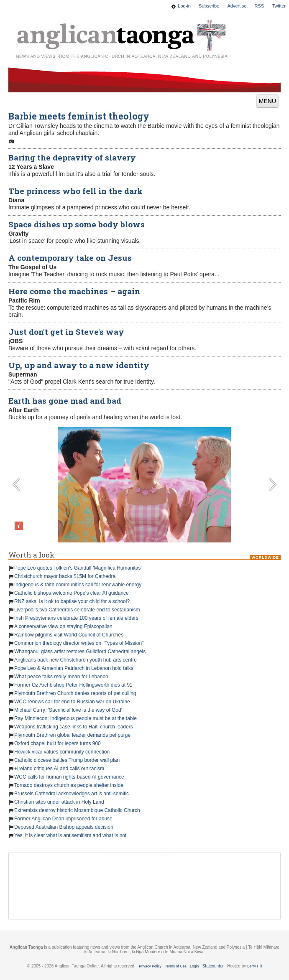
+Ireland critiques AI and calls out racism (59, 769)
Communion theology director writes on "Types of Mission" (79, 643)
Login (194, 966)
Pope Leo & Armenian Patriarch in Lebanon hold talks (74, 668)
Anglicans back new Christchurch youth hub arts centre (75, 660)
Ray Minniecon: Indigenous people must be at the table (75, 718)
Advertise (237, 6)
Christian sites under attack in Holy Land (59, 802)
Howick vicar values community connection (62, 752)
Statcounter (213, 966)
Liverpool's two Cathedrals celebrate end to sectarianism (77, 610)
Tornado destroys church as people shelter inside (69, 785)
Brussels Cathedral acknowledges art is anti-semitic (72, 794)
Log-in (184, 6)
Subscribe (209, 6)
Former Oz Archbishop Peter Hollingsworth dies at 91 (73, 685)
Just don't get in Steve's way (66, 332)
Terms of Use (176, 966)
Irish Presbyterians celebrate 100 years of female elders (76, 618)
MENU (267, 101)
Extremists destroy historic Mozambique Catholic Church (77, 810)
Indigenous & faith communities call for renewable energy (78, 585)
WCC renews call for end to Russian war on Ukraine (72, 702)
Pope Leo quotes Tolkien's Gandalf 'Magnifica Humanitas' (78, 568)
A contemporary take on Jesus (70, 258)
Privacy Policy (150, 966)
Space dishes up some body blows (77, 224)
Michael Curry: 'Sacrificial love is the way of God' (68, 710)
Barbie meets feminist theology (79, 116)
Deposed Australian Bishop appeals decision (64, 827)
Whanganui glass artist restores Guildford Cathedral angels (80, 652)
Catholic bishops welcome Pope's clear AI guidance (72, 593)
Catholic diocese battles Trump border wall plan (67, 760)
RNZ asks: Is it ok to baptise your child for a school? (72, 601)
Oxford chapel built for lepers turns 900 (58, 743)
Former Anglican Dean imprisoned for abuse (63, 819)
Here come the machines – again (74, 291)
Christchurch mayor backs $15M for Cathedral (65, 576)
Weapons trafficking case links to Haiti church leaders (74, 727)
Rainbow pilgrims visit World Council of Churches (69, 635)
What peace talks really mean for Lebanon (61, 677)
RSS (260, 6)
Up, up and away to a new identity (79, 365)
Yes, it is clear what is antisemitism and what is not (70, 835)
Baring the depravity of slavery (72, 157)
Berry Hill (254, 966)
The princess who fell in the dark (75, 191)
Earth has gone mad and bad (65, 401)
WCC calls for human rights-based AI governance (69, 777)
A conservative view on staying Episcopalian (63, 626)
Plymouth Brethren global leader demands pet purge (72, 735)
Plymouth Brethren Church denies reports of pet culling (75, 693)
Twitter (279, 6)
